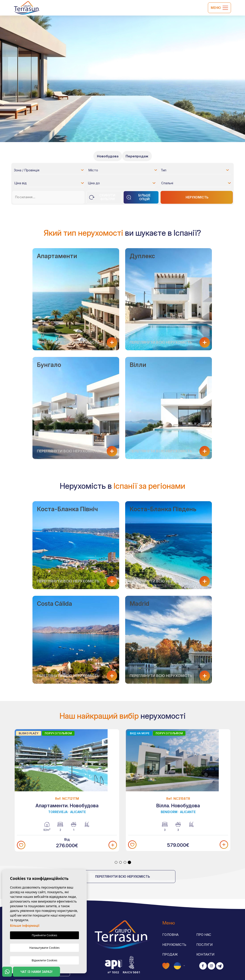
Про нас (204, 935)
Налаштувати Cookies (44, 948)
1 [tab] (116, 862)
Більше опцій (138, 197)
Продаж (170, 954)
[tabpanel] (67, 790)
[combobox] (49, 170)
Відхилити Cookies (44, 960)
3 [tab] (125, 862)
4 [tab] (130, 862)
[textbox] (50, 171)
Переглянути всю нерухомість (122, 876)
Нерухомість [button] (174, 945)
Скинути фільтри (102, 197)
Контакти (205, 954)
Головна (170, 935)
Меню (219, 8)
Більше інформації (25, 926)
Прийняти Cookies (44, 936)
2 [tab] (120, 862)
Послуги (204, 945)
